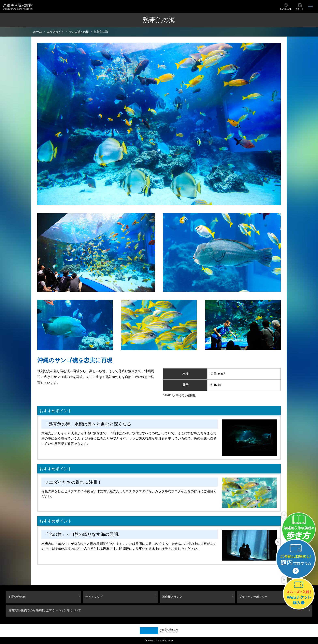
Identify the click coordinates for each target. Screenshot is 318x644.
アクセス (300, 9)
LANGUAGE (286, 9)
